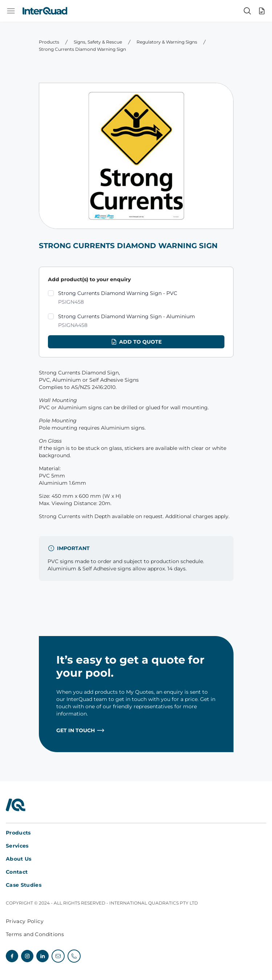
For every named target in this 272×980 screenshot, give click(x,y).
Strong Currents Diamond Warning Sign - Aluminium (127, 321)
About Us (19, 859)
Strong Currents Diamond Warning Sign (82, 49)
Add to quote (136, 342)
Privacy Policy (25, 921)
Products (49, 42)
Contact (17, 872)
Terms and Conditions (35, 934)
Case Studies (24, 885)
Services (17, 846)
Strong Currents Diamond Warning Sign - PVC (118, 298)
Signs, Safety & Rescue (98, 42)
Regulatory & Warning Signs (167, 42)
